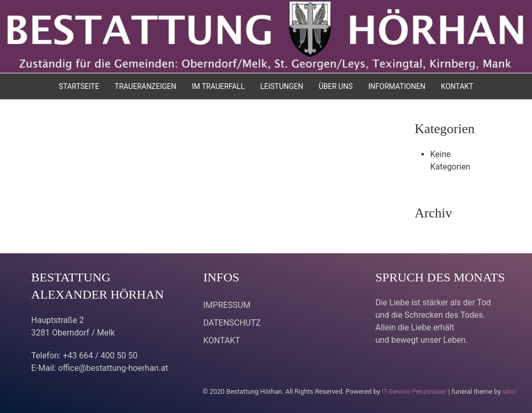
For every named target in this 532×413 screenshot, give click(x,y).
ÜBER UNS (335, 86)
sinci (509, 391)
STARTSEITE (79, 86)
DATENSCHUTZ (232, 323)
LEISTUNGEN (282, 86)
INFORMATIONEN (397, 86)
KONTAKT (457, 86)
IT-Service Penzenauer (414, 391)
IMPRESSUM (227, 305)
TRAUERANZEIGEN (145, 86)
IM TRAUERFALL (218, 86)
